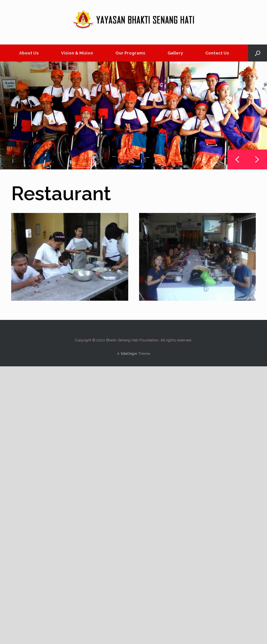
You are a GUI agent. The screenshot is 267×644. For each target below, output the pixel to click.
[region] (133, 115)
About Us (29, 53)
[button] (258, 53)
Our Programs (130, 53)
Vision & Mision (77, 53)
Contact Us (217, 53)
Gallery (175, 53)
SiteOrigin (129, 354)
